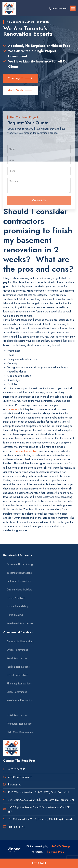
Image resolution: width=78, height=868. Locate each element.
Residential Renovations (20, 623)
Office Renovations (17, 650)
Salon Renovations (17, 692)
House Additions (16, 598)
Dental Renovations (17, 675)
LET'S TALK (39, 863)
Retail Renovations (17, 658)
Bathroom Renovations (19, 581)
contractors (13, 409)
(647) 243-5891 (60, 8)
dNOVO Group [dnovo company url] (60, 846)
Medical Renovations (18, 667)
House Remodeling (17, 606)
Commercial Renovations (20, 641)
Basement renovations (26, 451)
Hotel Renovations (17, 715)
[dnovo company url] (15, 850)
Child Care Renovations (20, 732)
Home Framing (15, 615)
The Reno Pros (54, 852)
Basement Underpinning (20, 564)
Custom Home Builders (19, 590)
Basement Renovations (19, 573)
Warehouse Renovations (20, 700)
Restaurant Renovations (20, 724)
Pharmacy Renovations (19, 684)
